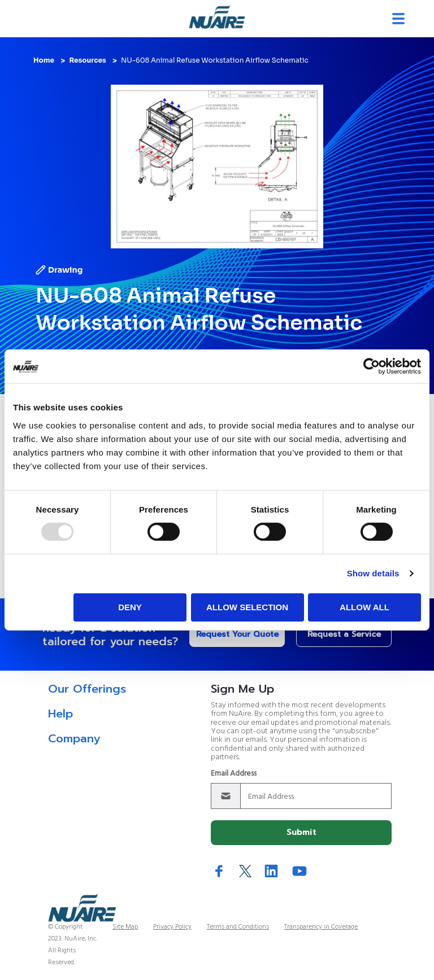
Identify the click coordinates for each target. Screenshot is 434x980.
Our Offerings (87, 689)
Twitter (245, 871)
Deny (130, 607)
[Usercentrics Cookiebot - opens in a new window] (372, 366)
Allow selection (247, 607)
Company (74, 738)
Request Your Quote (237, 634)
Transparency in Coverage (321, 927)
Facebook (219, 871)
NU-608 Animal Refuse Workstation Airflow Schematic (215, 60)
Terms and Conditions (238, 927)
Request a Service (344, 634)
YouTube (300, 871)
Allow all (364, 607)
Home (44, 60)
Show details (373, 573)
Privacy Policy (172, 927)
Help (60, 714)
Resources (87, 60)
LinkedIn (271, 871)
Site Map (125, 927)
